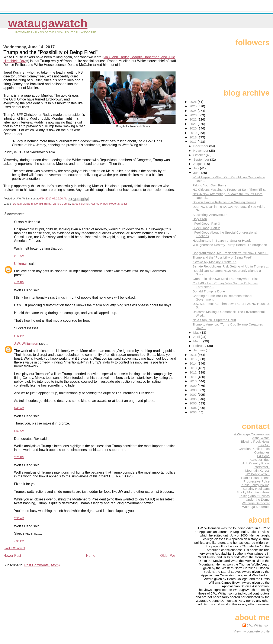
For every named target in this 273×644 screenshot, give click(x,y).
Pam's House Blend (255, 478)
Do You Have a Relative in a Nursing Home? (224, 202)
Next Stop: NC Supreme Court (214, 320)
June (197, 173)
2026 (193, 102)
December (201, 146)
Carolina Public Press (254, 449)
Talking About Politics (254, 496)
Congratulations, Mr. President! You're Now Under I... (231, 253)
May (197, 332)
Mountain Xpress (257, 470)
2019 (193, 133)
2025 (193, 106)
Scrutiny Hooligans (256, 489)
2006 (193, 399)
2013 (193, 368)
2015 (193, 359)
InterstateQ (262, 467)
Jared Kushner (81, 204)
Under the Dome (258, 499)
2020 (193, 128)
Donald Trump (43, 204)
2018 (193, 137)
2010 (193, 381)
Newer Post (12, 556)
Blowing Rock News (255, 441)
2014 (193, 363)
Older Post (168, 556)
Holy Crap (200, 219)
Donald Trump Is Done (209, 291)
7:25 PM (19, 457)
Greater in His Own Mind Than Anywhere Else (226, 279)
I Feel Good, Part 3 (206, 223)
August (199, 164)
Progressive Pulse (257, 481)
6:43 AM (19, 408)
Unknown (21, 264)
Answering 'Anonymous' (210, 215)
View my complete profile (252, 631)
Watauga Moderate (256, 507)
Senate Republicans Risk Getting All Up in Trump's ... (231, 266)
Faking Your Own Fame (210, 185)
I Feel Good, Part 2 (206, 228)
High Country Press (256, 463)
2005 (193, 403)
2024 (193, 111)
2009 (193, 386)
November (201, 150)
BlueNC (264, 445)
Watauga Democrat (256, 503)
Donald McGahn (23, 204)
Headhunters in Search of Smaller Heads (222, 241)
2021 (193, 124)
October (199, 155)
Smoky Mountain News (253, 492)
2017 (193, 142)
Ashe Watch (261, 438)
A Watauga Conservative (252, 434)
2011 (193, 377)
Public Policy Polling (255, 485)
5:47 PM (19, 336)
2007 (193, 395)
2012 (193, 372)
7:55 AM (19, 518)
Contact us (262, 452)
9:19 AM (19, 256)
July (197, 168)
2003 (193, 412)
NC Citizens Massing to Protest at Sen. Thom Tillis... (230, 190)
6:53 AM (19, 431)
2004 (193, 408)
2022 (193, 119)
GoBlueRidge (260, 460)
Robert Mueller (118, 204)
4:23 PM (19, 282)
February (200, 346)
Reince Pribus (99, 204)
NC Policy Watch (258, 474)
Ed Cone (263, 456)
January (199, 350)
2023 (193, 115)
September (202, 159)
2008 (193, 390)
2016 (193, 355)
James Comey (62, 204)
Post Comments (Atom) (42, 565)
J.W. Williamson (26, 344)
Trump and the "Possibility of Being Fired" (222, 257)
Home (91, 556)
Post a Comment (15, 548)
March (198, 341)
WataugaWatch (48, 23)
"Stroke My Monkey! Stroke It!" (215, 262)
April (197, 337)
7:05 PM (19, 541)
